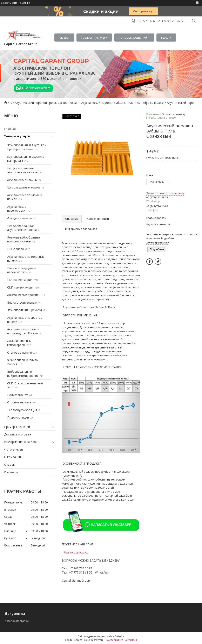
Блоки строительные (22, 302)
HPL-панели (15, 249)
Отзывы (10, 465)
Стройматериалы (19, 402)
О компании (12, 457)
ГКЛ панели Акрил (20, 280)
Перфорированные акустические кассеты (23, 170)
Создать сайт (9, 3)
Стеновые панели (20, 352)
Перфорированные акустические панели (22, 228)
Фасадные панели (20, 218)
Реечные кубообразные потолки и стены (24, 239)
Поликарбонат (18, 395)
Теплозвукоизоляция (22, 410)
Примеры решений (133, 37)
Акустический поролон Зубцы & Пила (107, 103)
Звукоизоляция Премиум (25, 310)
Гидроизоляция (18, 417)
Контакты (11, 472)
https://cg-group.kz (75, 552)
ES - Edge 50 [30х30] (150, 103)
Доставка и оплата (18, 434)
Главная (64, 37)
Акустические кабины (22, 180)
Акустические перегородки (17, 209)
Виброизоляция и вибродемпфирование (23, 374)
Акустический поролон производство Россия (47, 103)
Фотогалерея (14, 449)
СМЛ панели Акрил (20, 287)
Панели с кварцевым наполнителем (22, 270)
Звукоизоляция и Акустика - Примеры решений (27, 147)
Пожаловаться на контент (121, 640)
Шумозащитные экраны (24, 187)
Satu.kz (120, 636)
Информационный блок (21, 442)
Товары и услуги (93, 37)
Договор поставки (17, 621)
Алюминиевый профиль (24, 295)
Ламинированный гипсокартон (19, 343)
